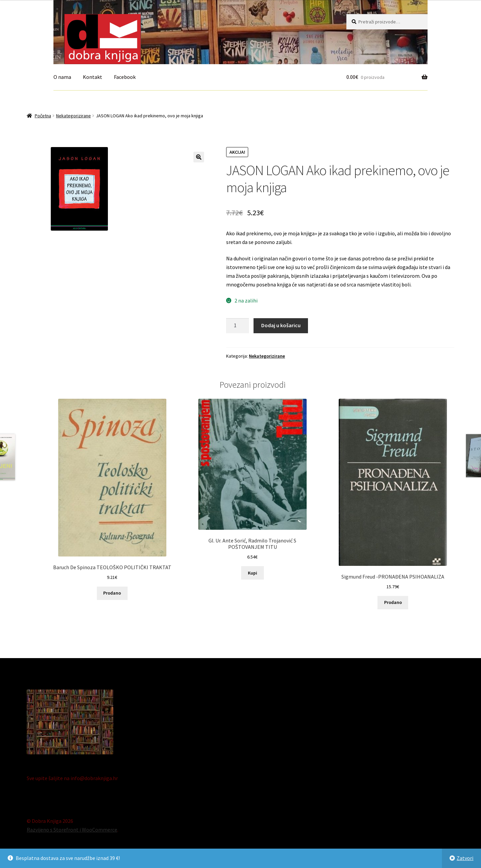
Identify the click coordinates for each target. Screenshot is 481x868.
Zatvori (465, 858)
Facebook (125, 77)
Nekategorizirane (73, 116)
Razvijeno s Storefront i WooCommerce (72, 830)
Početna (43, 116)
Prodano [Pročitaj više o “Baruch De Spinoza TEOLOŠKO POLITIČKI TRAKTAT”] (112, 593)
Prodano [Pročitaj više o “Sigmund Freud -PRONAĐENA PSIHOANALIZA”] (393, 602)
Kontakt (93, 77)
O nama (62, 77)
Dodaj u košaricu (281, 325)
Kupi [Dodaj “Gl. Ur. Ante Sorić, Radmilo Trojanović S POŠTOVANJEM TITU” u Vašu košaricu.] (253, 573)
